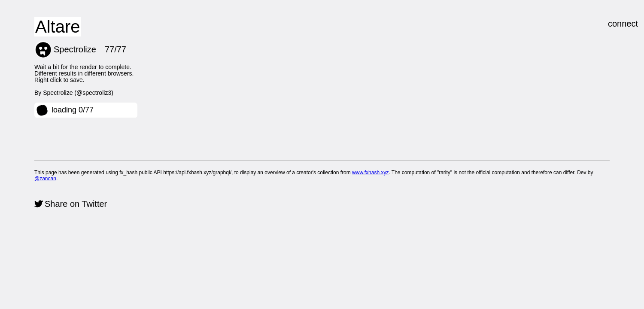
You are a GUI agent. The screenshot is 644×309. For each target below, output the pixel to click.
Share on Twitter (76, 204)
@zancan (45, 179)
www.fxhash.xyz (370, 173)
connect (623, 24)
